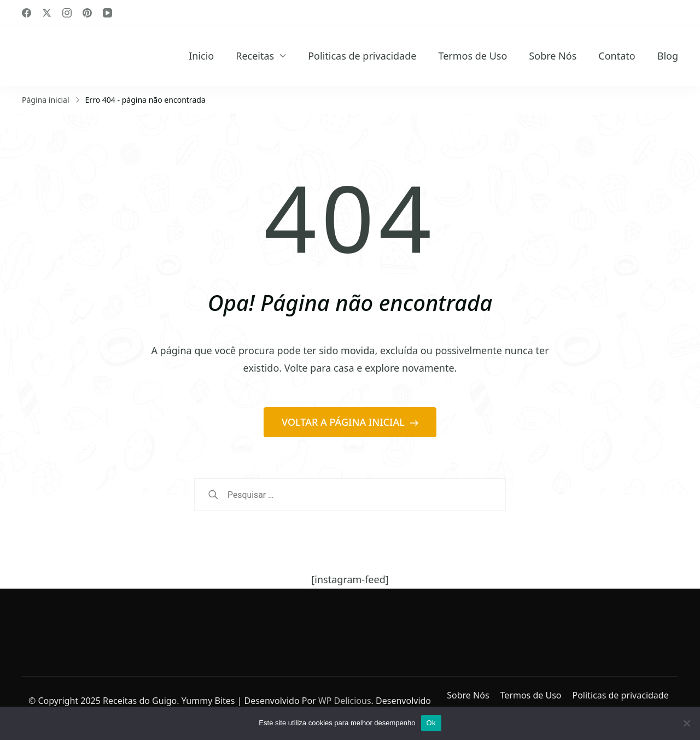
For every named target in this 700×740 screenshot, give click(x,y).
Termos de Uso (472, 56)
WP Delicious (345, 701)
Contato (617, 56)
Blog (668, 56)
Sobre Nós (553, 56)
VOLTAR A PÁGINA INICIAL (344, 422)
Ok (431, 723)
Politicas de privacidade (362, 56)
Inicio (201, 56)
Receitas (255, 56)
